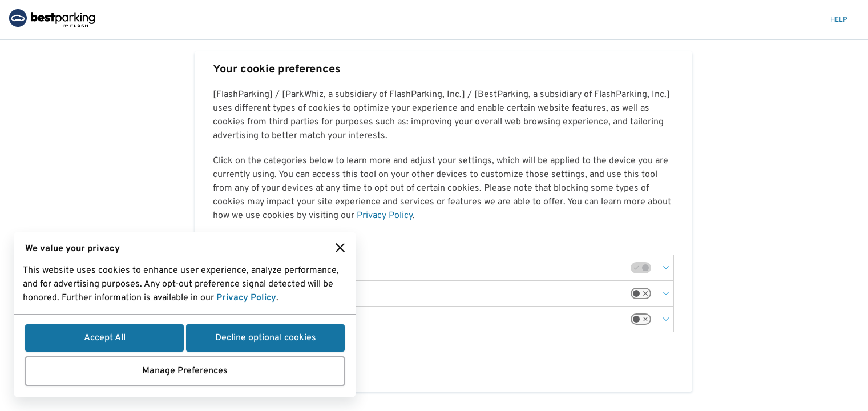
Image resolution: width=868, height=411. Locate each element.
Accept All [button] (105, 338)
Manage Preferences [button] (185, 371)
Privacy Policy (246, 298)
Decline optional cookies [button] (266, 338)
